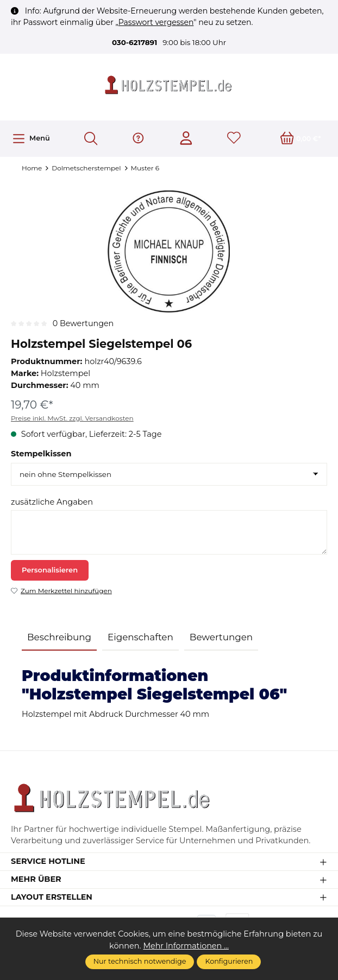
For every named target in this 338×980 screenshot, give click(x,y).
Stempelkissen (41, 454)
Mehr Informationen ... (186, 946)
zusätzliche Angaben (52, 502)
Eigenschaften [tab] (140, 637)
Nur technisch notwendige (140, 961)
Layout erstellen (52, 899)
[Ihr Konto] (186, 139)
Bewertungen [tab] (221, 637)
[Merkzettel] (234, 139)
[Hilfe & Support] (138, 139)
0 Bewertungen (84, 323)
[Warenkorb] (301, 139)
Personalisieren (50, 570)
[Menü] (30, 139)
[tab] (59, 638)
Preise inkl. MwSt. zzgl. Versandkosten (72, 418)
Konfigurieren (229, 961)
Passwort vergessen (156, 22)
